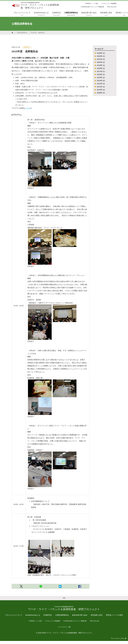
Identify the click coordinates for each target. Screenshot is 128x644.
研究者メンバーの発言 (114, 615)
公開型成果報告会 (22, 33)
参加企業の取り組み (80, 615)
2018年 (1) (101, 68)
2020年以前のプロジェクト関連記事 (92, 7)
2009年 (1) (101, 93)
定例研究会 (48, 615)
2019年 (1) (101, 65)
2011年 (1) (101, 87)
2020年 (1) (101, 62)
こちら (28, 108)
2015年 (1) (101, 77)
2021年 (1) (101, 59)
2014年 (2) (101, 81)
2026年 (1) (101, 53)
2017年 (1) (101, 71)
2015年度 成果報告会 (38, 33)
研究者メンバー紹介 (92, 4)
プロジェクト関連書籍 (109, 4)
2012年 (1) (101, 84)
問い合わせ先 (112, 7)
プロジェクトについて (14, 615)
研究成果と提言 (97, 615)
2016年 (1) (101, 74)
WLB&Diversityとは (33, 615)
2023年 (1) (101, 56)
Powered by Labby (119, 639)
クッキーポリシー (64, 627)
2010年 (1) (101, 90)
